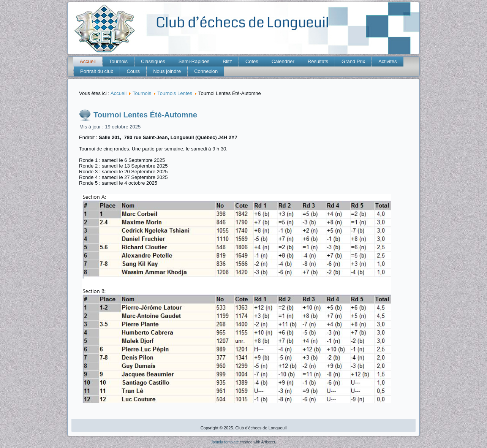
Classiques (153, 61)
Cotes (252, 61)
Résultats (318, 61)
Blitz (227, 61)
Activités (387, 61)
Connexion (206, 71)
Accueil (88, 61)
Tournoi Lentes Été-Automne (145, 115)
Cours (133, 71)
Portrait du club (97, 71)
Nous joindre (167, 71)
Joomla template (225, 442)
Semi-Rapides (194, 61)
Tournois (118, 61)
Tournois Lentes (175, 93)
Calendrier (283, 61)
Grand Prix (353, 61)
